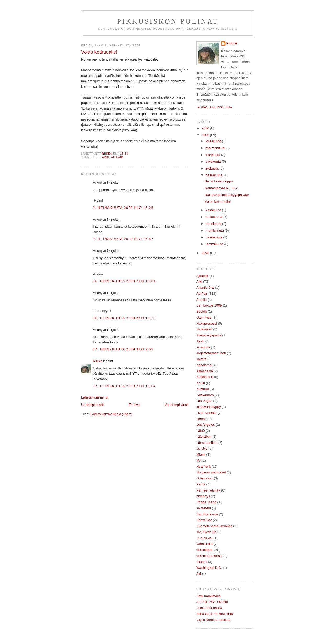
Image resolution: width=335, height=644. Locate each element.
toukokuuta (214, 217)
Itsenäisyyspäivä (209, 335)
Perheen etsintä (208, 490)
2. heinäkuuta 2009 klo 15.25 (123, 208)
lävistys (202, 448)
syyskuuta (214, 162)
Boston (202, 311)
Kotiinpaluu (205, 377)
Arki (106, 157)
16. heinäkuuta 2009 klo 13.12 (124, 318)
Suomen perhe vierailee (214, 526)
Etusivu (134, 405)
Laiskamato (205, 395)
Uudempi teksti (92, 405)
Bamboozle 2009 (209, 305)
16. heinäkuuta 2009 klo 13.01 (124, 281)
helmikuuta (214, 237)
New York (203, 466)
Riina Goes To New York (215, 614)
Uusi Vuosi (204, 538)
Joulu (200, 341)
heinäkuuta (214, 175)
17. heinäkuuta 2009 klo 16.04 (124, 386)
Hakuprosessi (207, 323)
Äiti (199, 574)
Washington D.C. (209, 568)
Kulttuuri (203, 389)
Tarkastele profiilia (214, 107)
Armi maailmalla (208, 596)
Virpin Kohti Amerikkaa (213, 620)
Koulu (201, 383)
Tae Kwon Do (206, 532)
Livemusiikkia (206, 413)
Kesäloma (204, 365)
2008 (206, 253)
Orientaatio (205, 478)
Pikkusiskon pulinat (168, 21)
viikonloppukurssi (209, 556)
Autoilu (202, 300)
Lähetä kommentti (95, 397)
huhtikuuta (214, 224)
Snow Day (204, 520)
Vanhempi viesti (177, 405)
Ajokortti (202, 276)
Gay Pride (204, 317)
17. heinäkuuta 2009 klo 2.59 (123, 349)
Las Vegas (204, 401)
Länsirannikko (207, 443)
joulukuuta (214, 141)
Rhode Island (206, 502)
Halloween (204, 329)
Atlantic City (205, 288)
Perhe (201, 484)
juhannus (203, 347)
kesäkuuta (214, 210)
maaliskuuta (215, 230)
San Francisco (207, 514)
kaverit (201, 359)
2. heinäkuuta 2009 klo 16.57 (123, 239)
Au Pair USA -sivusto (212, 602)
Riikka (97, 361)
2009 (206, 135)
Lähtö (201, 431)
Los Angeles (206, 425)
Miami (201, 454)
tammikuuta (215, 244)
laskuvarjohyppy (208, 407)
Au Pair (117, 157)
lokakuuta (213, 155)
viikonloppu (205, 550)
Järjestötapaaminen (211, 353)
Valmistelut (205, 544)
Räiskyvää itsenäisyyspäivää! (227, 195)
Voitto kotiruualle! (218, 202)
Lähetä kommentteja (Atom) (111, 414)
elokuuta (213, 168)
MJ (199, 460)
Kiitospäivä (205, 371)
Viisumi (202, 562)
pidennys (203, 496)
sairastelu (204, 508)
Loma (201, 419)
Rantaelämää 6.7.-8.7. (222, 188)
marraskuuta (216, 148)
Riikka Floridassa (209, 608)
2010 (206, 128)
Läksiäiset (204, 437)
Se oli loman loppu (219, 181)
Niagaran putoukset (211, 472)
